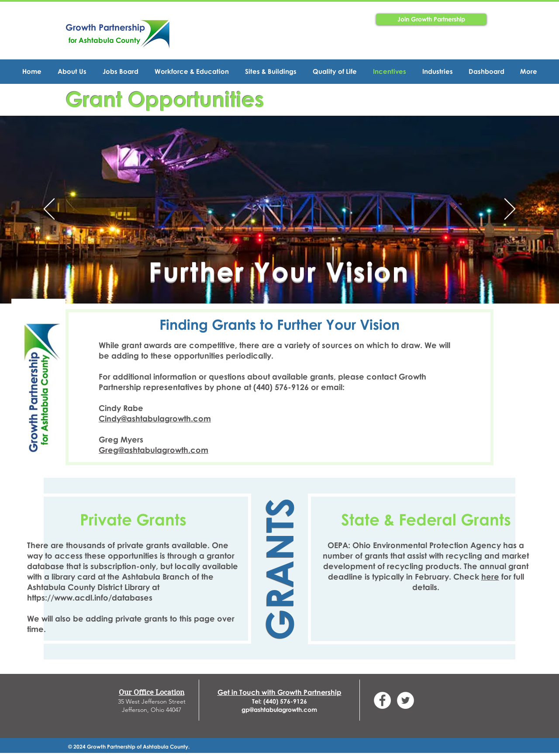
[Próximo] (510, 210)
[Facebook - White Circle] (382, 700)
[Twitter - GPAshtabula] (405, 700)
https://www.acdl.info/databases (90, 597)
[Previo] (49, 210)
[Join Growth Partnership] (431, 19)
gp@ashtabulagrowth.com (279, 709)
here (490, 576)
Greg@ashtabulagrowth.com (154, 450)
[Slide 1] (279, 282)
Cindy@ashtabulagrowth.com (155, 418)
